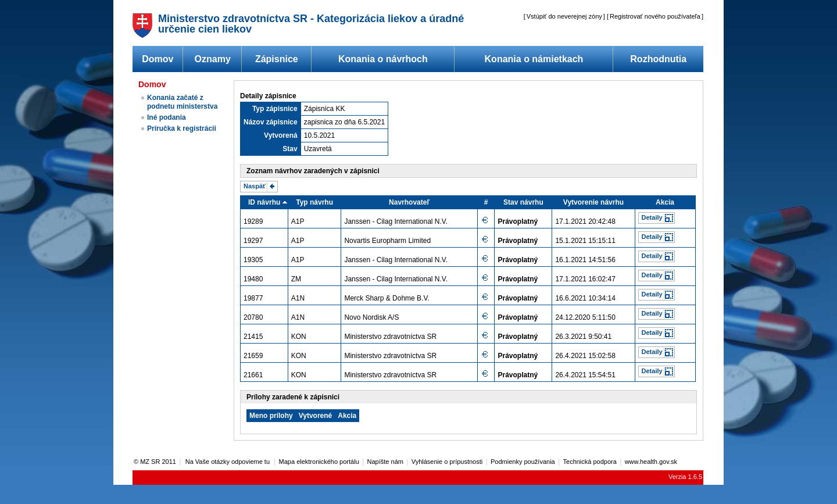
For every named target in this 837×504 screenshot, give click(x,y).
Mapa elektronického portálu (319, 462)
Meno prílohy (271, 416)
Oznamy (213, 59)
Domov (158, 59)
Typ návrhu (314, 202)
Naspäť (255, 186)
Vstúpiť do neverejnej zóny (564, 16)
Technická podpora (590, 462)
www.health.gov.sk (651, 462)
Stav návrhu (523, 202)
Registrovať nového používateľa (655, 16)
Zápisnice (277, 59)
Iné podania (167, 117)
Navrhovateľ (409, 202)
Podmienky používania (523, 462)
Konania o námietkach (534, 59)
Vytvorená (281, 135)
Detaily (652, 217)
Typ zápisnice (275, 109)
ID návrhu (264, 202)
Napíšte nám (385, 462)
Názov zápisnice (271, 122)
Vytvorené (316, 416)
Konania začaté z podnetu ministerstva (182, 102)
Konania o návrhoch (383, 59)
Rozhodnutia (658, 59)
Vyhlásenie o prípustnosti (447, 462)
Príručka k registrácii (182, 128)
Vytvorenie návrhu (593, 202)
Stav (290, 149)
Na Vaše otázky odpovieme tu (228, 462)
